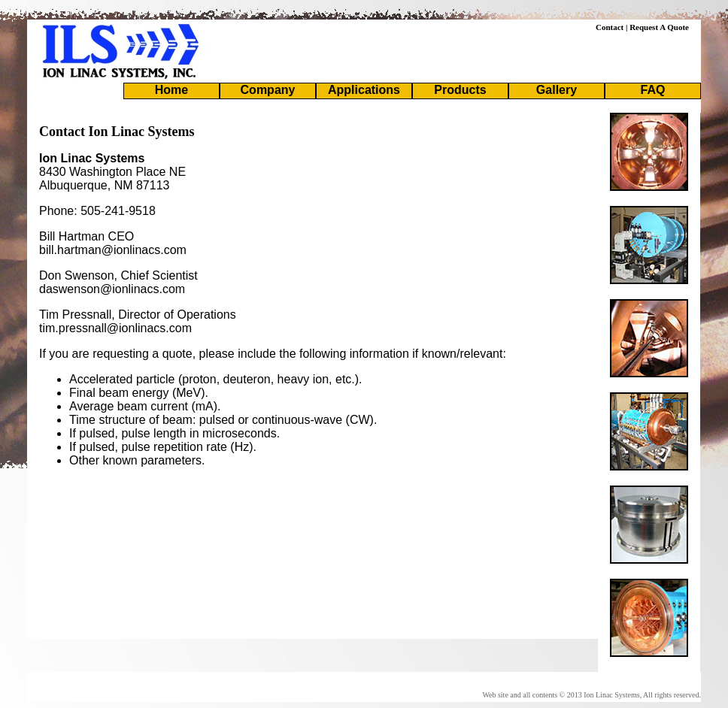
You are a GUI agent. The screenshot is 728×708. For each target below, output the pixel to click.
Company (268, 90)
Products (460, 90)
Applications (364, 90)
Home (171, 90)
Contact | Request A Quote (642, 27)
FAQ (653, 90)
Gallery (557, 90)
